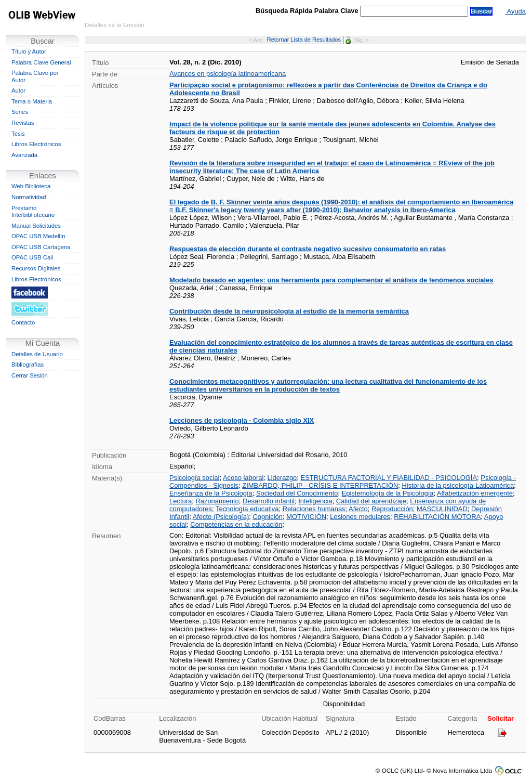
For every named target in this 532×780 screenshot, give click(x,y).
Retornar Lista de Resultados (309, 40)
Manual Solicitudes (36, 226)
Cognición (268, 517)
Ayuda (516, 11)
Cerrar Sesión (30, 375)
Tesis (18, 134)
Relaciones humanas (314, 509)
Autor (18, 90)
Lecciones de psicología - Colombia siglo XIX (242, 420)
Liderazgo (282, 478)
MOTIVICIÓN (306, 517)
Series (20, 112)
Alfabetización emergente (475, 493)
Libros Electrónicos (36, 144)
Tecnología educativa (247, 509)
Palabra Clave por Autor (35, 76)
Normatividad (29, 197)
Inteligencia (315, 501)
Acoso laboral (243, 478)
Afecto (358, 509)
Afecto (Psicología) (221, 517)
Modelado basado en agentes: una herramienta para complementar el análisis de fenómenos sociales (331, 280)
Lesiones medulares (360, 517)
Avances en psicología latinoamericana (228, 74)
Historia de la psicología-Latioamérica (458, 485)
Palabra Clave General (41, 62)
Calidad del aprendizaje (371, 501)
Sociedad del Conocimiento (297, 493)
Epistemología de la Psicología (388, 493)
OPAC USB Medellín (38, 236)
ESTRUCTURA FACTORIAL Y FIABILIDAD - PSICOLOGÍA (389, 478)
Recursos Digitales (36, 268)
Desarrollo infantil (269, 501)
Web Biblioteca (31, 186)
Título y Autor (29, 51)
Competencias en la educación (236, 524)
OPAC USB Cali (32, 257)
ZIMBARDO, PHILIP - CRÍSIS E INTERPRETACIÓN (320, 485)
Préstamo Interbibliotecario (33, 212)
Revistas (23, 123)
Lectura (181, 501)
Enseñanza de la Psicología (211, 493)
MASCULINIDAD (442, 509)
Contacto (23, 322)
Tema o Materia (32, 101)
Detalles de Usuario (37, 354)
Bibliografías (28, 365)
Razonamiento (217, 501)
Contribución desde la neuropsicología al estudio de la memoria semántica (289, 311)
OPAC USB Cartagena (41, 247)
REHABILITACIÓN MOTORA (437, 517)
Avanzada (24, 155)
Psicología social (194, 478)
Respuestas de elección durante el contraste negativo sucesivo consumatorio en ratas (308, 249)
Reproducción (392, 509)
